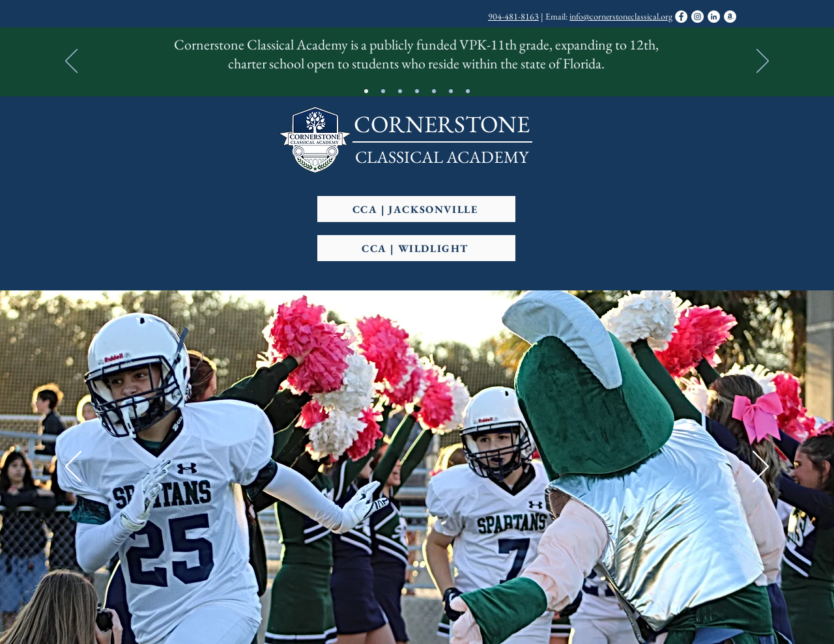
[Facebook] (681, 17)
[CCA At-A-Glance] (366, 91)
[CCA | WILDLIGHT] (416, 248)
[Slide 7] (468, 91)
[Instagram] (697, 17)
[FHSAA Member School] (434, 91)
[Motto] (383, 91)
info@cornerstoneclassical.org (621, 16)
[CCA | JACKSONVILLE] (416, 209)
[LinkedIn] (714, 17)
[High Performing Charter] (417, 91)
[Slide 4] (400, 91)
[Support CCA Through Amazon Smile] (730, 17)
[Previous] (71, 62)
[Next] (763, 62)
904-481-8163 (513, 16)
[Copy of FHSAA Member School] (451, 91)
